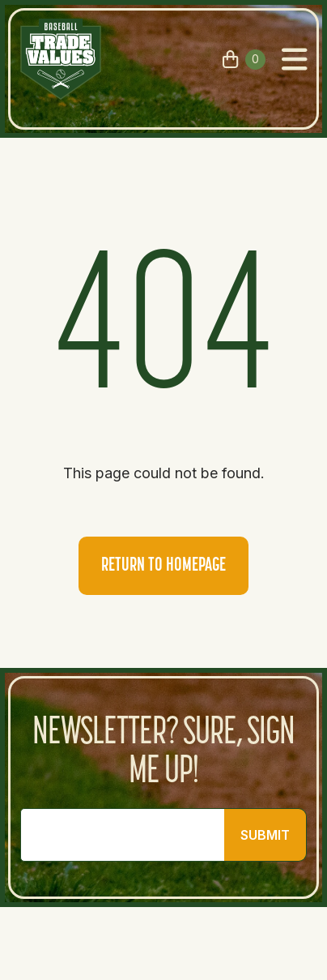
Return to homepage (163, 566)
